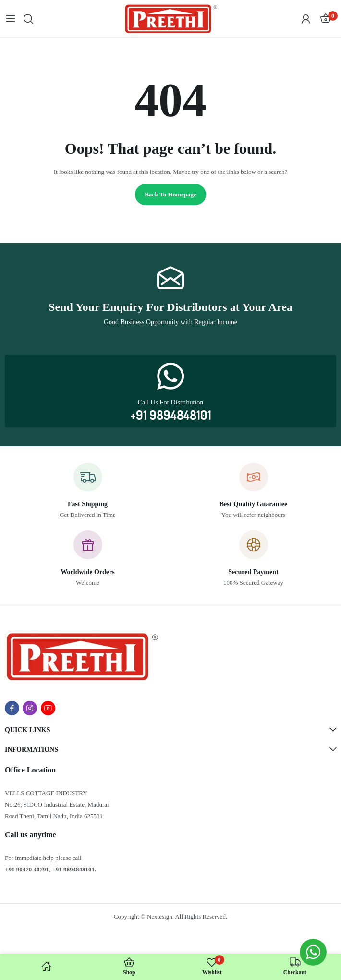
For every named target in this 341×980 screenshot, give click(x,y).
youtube (48, 708)
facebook (12, 708)
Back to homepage (170, 194)
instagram (30, 708)
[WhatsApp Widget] (313, 952)
